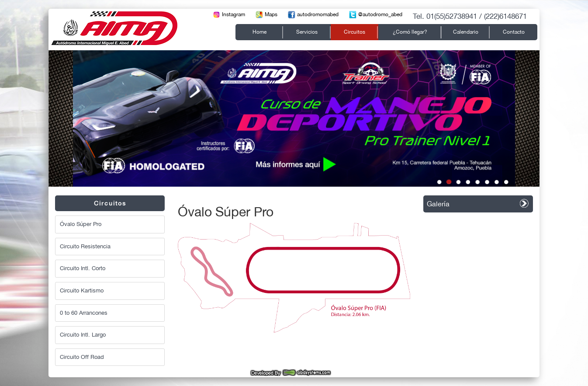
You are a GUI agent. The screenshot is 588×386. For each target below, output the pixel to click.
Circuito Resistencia (85, 246)
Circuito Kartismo (82, 290)
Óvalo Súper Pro (81, 224)
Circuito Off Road (82, 357)
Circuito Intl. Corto (83, 268)
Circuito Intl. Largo (83, 335)
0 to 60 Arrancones (84, 313)
